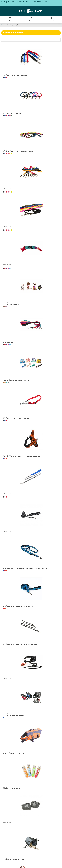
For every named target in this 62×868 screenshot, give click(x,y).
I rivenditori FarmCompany (39, 2)
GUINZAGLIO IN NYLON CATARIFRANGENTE (15, 533)
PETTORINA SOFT (8, 266)
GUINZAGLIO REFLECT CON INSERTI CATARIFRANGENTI (18, 606)
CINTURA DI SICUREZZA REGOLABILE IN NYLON (16, 75)
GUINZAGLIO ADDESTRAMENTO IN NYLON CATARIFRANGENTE (20, 645)
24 (58, 39)
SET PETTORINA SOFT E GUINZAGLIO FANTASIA (16, 380)
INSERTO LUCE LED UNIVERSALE (12, 789)
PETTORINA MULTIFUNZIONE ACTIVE (13, 715)
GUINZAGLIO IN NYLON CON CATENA (13, 495)
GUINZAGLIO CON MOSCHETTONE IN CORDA (16, 190)
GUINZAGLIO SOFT (8, 342)
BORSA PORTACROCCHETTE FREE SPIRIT (14, 859)
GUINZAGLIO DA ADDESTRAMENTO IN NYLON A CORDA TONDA (21, 228)
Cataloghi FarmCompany (23, 2)
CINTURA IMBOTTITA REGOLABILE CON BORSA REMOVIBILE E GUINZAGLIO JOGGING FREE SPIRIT (30, 680)
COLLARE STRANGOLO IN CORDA (12, 114)
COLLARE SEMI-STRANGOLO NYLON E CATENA (16, 419)
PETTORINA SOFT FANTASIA (11, 304)
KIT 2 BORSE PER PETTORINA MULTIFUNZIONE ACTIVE (18, 824)
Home (13, 2)
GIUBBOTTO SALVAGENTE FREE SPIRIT (14, 753)
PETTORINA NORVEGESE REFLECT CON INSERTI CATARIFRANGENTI (22, 457)
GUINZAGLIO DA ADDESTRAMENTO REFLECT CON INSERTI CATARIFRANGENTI (25, 568)
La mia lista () (6, 4)
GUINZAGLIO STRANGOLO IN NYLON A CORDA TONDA (18, 152)
